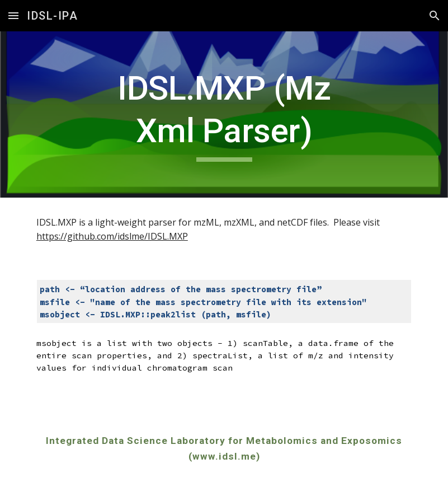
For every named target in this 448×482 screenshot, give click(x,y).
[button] (13, 15)
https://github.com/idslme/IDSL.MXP (112, 236)
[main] (224, 114)
